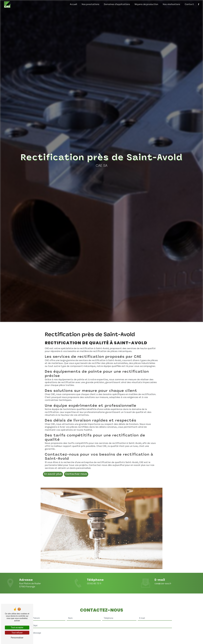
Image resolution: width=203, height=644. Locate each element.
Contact (189, 4)
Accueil (73, 4)
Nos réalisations (171, 4)
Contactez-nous (76, 474)
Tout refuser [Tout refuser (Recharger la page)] (17, 633)
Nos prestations (91, 4)
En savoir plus (53, 474)
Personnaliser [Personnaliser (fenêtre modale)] (17, 638)
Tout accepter (17, 627)
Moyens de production (146, 4)
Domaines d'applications (117, 4)
